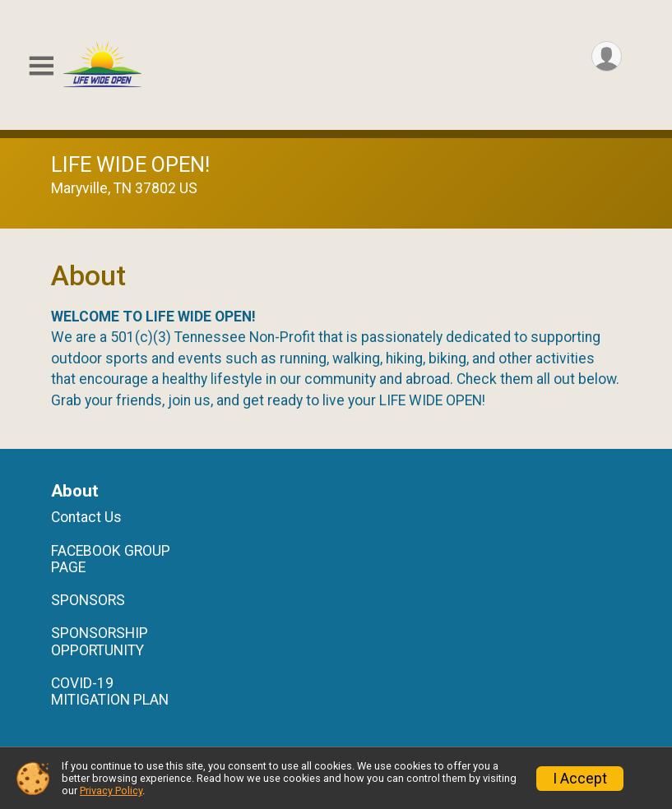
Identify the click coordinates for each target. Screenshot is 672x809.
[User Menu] (607, 56)
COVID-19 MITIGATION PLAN (110, 691)
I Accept (580, 779)
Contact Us (86, 517)
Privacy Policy (111, 791)
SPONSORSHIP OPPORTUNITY (100, 641)
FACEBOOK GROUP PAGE (111, 559)
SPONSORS (88, 600)
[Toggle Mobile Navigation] (41, 66)
